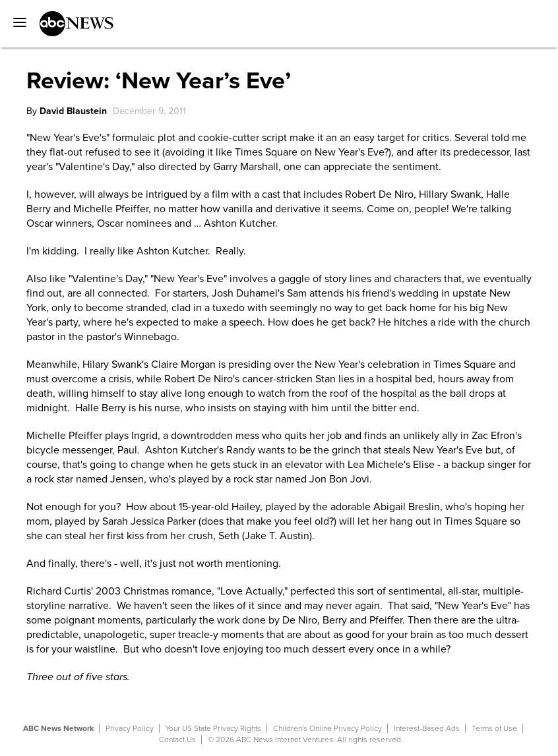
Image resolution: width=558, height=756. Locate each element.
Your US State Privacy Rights (213, 728)
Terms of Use (494, 728)
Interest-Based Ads (427, 728)
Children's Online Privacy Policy (327, 728)
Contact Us (177, 740)
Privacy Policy (130, 728)
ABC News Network (58, 728)
